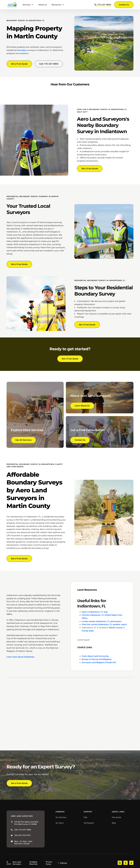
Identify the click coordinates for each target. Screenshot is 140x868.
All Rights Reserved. (34, 863)
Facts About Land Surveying (95, 656)
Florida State (88, 631)
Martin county (116, 628)
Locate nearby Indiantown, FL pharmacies (102, 621)
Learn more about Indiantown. (21, 657)
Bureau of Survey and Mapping (97, 659)
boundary (22, 50)
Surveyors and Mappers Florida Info (99, 662)
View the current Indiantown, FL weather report (104, 624)
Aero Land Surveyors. (17, 863)
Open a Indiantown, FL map (95, 612)
